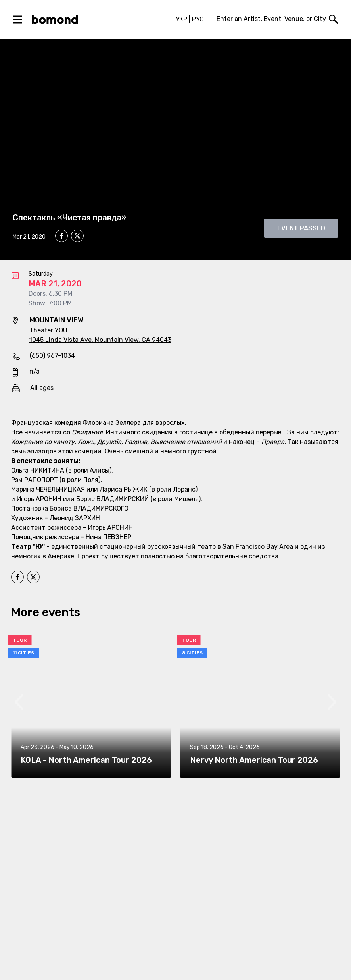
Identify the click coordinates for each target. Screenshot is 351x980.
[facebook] (61, 236)
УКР (181, 19)
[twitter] (77, 237)
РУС (198, 19)
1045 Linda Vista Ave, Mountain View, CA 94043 (100, 340)
